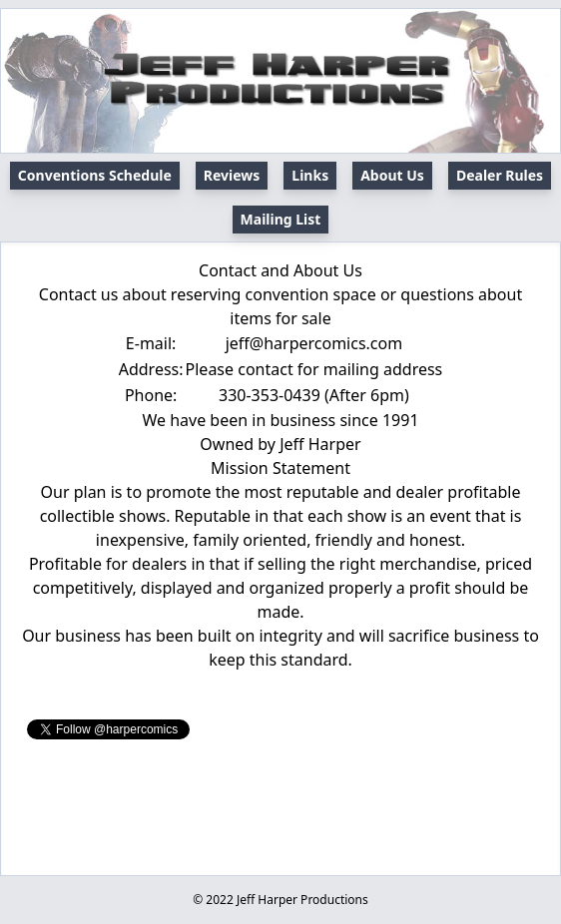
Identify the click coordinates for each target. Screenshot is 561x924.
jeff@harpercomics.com (314, 343)
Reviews (232, 175)
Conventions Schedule (95, 175)
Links (310, 175)
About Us (392, 175)
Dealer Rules (500, 175)
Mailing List (281, 219)
